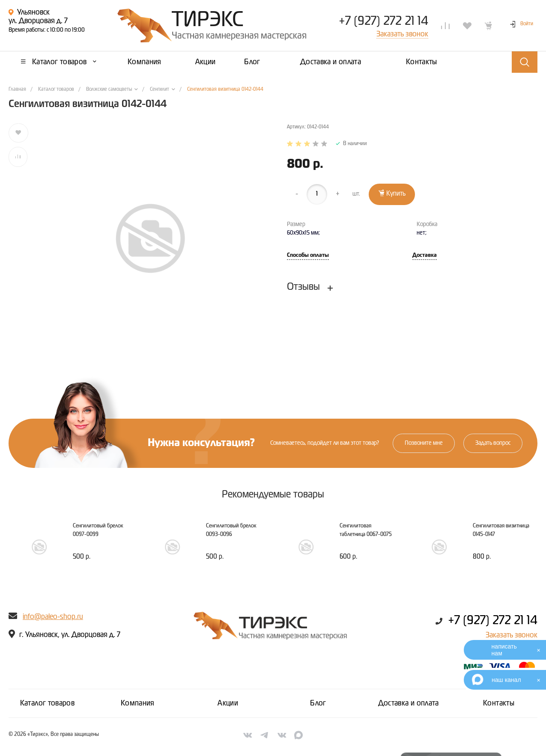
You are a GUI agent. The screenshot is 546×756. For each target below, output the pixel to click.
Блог (318, 703)
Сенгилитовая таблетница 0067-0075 (366, 530)
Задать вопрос (493, 443)
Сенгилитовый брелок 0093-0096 (231, 530)
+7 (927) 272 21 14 (383, 21)
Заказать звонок (512, 635)
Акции (228, 703)
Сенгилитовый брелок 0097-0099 (98, 530)
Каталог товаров (47, 703)
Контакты (499, 703)
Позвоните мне (424, 443)
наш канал (506, 680)
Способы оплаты (308, 255)
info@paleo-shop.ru (53, 617)
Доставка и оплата (409, 703)
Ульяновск (33, 12)
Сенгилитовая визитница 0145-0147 (501, 530)
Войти (527, 24)
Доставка (425, 255)
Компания (138, 703)
